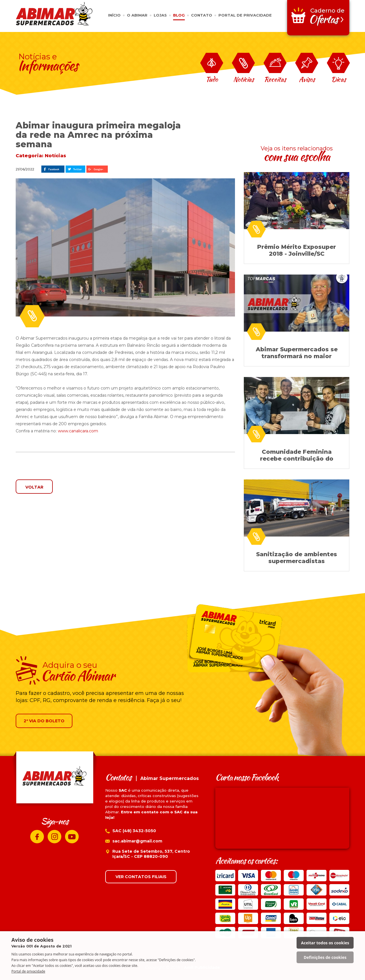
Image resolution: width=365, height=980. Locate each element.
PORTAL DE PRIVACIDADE (245, 15)
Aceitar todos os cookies (325, 943)
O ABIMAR (137, 15)
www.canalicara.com (78, 431)
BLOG (179, 15)
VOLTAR (34, 487)
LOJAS (160, 15)
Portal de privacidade (28, 971)
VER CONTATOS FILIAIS (141, 877)
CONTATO (202, 15)
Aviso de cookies (41, 943)
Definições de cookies (325, 957)
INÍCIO (114, 15)
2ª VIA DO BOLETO (44, 721)
